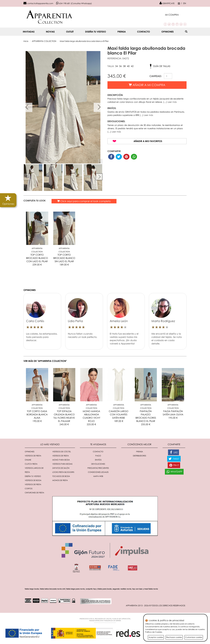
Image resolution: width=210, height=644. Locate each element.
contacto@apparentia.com (38, 3)
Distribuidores (139, 456)
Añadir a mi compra (147, 85)
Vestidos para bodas (62, 464)
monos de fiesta (60, 480)
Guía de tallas (162, 66)
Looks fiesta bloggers (63, 472)
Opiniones (168, 32)
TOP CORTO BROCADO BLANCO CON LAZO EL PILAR (37, 258)
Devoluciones (98, 464)
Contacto (144, 32)
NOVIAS (50, 32)
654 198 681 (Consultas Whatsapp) (74, 3)
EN (185, 3)
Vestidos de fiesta (61, 456)
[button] (176, 15)
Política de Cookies (154, 632)
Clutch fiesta (31, 464)
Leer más (172, 102)
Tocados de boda (61, 476)
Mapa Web (98, 476)
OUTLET (70, 32)
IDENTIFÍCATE (167, 3)
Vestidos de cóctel (62, 452)
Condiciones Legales (98, 472)
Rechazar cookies (174, 637)
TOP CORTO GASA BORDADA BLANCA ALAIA (37, 414)
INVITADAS (29, 32)
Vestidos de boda (33, 480)
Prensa (122, 32)
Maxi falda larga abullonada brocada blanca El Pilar (84, 41)
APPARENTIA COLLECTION (44, 41)
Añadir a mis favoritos (148, 141)
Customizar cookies (194, 637)
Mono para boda (61, 460)
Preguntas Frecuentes (98, 468)
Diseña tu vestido (96, 32)
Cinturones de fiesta (34, 493)
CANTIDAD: (156, 76)
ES (179, 3)
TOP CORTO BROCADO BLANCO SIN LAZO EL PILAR (64, 258)
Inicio (26, 41)
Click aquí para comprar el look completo (84, 201)
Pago (98, 456)
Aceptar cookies (156, 637)
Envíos (98, 460)
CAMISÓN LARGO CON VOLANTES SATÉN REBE (119, 414)
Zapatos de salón (61, 468)
